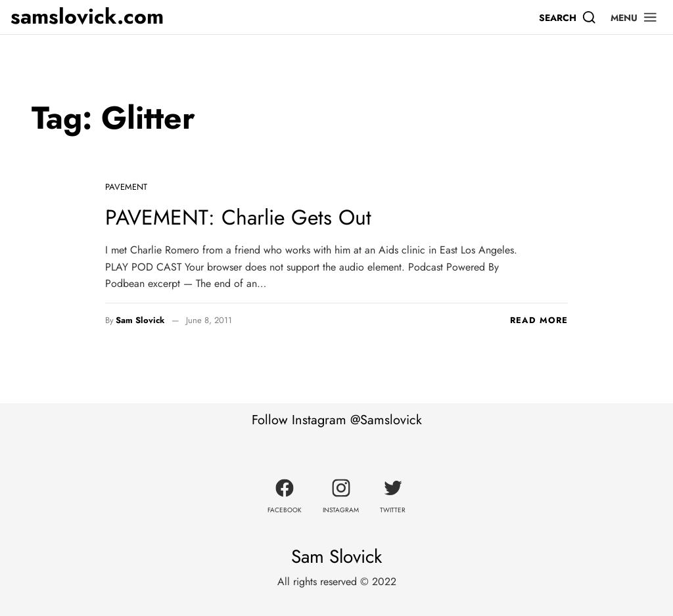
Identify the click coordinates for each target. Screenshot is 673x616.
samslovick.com (87, 17)
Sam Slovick (140, 320)
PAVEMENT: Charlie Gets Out (238, 217)
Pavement (126, 187)
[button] (634, 17)
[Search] (568, 17)
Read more (539, 320)
